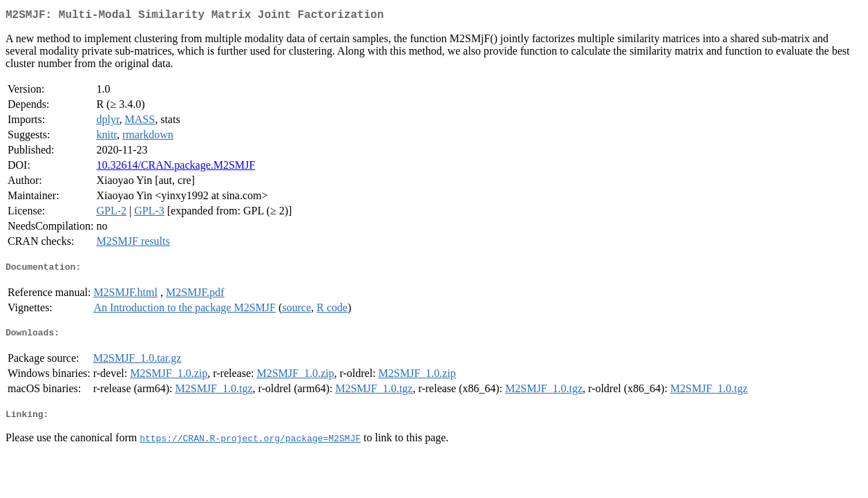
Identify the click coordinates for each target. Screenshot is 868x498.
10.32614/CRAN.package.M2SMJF (176, 168)
